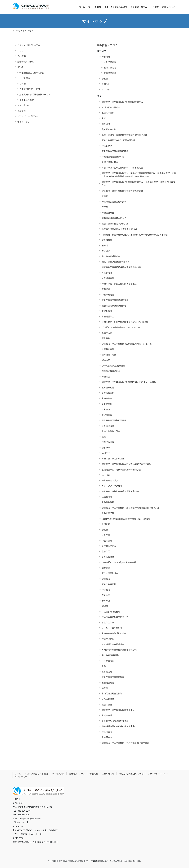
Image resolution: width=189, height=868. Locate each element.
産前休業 (106, 551)
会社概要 (22, 56)
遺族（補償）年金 (110, 162)
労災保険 (106, 590)
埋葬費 (105, 207)
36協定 (105, 606)
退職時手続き (108, 113)
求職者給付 (107, 311)
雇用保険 (106, 338)
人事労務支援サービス (30, 89)
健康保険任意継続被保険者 (114, 306)
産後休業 (106, 595)
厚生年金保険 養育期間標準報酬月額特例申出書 (124, 135)
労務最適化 (107, 146)
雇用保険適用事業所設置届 (114, 420)
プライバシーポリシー (28, 116)
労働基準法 (107, 398)
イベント (106, 89)
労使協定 (106, 251)
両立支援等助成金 (110, 573)
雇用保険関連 (110, 67)
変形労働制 (107, 404)
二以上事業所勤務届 (111, 612)
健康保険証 (107, 704)
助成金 (105, 79)
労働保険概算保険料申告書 (114, 633)
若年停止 (106, 601)
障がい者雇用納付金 (111, 107)
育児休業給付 (108, 699)
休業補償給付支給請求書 (113, 157)
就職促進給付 (108, 349)
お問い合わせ (24, 105)
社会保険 (106, 535)
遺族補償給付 (108, 557)
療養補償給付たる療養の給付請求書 (118, 726)
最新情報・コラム (26, 62)
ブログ (21, 51)
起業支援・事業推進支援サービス (35, 94)
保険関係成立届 (109, 546)
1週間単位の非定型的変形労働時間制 (119, 562)
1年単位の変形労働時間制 (114, 366)
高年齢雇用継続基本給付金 (114, 218)
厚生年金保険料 (109, 584)
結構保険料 (107, 497)
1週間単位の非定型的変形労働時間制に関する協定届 (126, 519)
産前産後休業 (108, 639)
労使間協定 (107, 737)
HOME (20, 67)
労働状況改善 (108, 213)
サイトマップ (24, 122)
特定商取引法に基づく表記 (32, 73)
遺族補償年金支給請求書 (113, 644)
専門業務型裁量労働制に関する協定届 (119, 650)
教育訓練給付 (108, 387)
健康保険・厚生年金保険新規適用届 (118, 710)
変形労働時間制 (109, 129)
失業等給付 (107, 273)
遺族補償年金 (108, 393)
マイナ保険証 (108, 661)
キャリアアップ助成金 (112, 486)
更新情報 (22, 111)
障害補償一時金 (109, 355)
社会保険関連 (110, 62)
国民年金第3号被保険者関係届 (116, 262)
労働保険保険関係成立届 (113, 458)
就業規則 (106, 289)
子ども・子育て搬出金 (112, 628)
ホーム (18, 774)
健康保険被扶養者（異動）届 (115, 223)
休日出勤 (106, 475)
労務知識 (106, 57)
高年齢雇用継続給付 (111, 655)
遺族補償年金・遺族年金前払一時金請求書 (121, 470)
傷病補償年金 (108, 316)
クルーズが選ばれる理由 (29, 45)
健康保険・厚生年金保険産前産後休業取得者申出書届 (126, 464)
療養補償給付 (108, 683)
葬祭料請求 (107, 732)
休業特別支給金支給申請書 (114, 202)
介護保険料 (107, 541)
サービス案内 (24, 78)
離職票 (105, 196)
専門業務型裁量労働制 (112, 693)
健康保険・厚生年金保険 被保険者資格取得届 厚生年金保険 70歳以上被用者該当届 (138, 184)
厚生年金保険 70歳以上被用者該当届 (118, 140)
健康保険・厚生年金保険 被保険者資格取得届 (122, 102)
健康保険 (106, 579)
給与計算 (106, 448)
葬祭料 (105, 688)
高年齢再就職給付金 (111, 256)
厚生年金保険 (108, 622)
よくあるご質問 (27, 100)
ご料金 (23, 84)
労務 (104, 666)
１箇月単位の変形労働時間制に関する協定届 (122, 168)
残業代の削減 (108, 442)
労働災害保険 (108, 513)
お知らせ (106, 84)
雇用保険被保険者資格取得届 (115, 300)
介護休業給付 (108, 295)
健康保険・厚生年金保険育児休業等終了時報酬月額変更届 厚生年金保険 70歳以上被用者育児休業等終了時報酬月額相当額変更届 (139, 175)
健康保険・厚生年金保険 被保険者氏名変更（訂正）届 (127, 344)
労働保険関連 (110, 73)
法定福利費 (107, 415)
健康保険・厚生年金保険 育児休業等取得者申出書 (125, 743)
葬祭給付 (106, 124)
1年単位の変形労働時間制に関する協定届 (121, 327)
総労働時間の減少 (110, 480)
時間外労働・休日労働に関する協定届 (119, 284)
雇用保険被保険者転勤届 (113, 677)
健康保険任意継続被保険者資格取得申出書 (121, 267)
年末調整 (106, 409)
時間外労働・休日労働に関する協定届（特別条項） (125, 322)
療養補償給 (107, 240)
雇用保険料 (107, 672)
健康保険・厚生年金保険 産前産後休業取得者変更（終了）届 (131, 508)
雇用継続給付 (108, 426)
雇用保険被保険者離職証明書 (115, 151)
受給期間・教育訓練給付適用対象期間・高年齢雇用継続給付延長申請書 (135, 235)
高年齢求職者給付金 (111, 371)
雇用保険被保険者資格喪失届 (115, 721)
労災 (104, 118)
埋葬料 (105, 245)
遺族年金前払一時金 (111, 431)
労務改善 (106, 524)
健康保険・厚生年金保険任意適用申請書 (120, 491)
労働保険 (106, 377)
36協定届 (106, 360)
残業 (104, 437)
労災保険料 (107, 715)
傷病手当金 (107, 333)
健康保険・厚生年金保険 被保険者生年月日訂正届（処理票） (130, 382)
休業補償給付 (108, 278)
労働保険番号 (108, 502)
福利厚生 (106, 453)
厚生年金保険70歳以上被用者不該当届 (119, 229)
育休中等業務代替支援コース (115, 617)
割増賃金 (106, 568)
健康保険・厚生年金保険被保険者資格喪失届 (122, 191)
